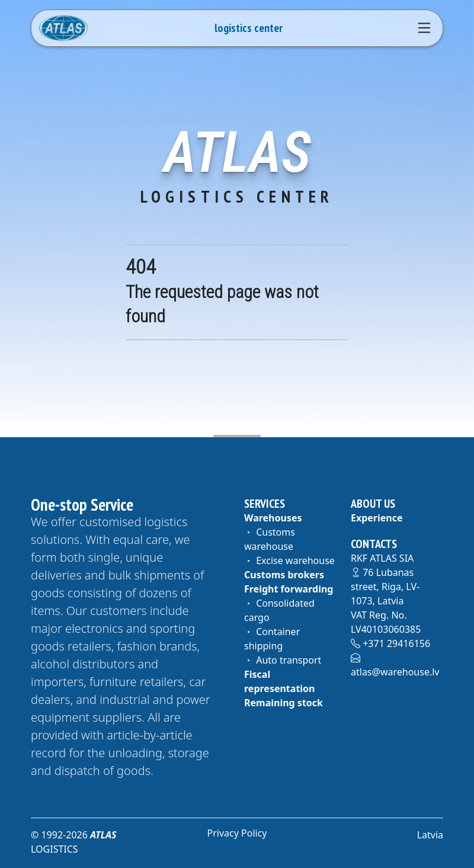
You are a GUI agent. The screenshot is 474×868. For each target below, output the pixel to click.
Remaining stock (284, 703)
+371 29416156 (390, 643)
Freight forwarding (289, 589)
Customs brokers (284, 575)
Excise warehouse (289, 560)
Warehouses (273, 518)
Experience (377, 518)
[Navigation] (424, 28)
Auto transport (283, 660)
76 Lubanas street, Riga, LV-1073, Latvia (385, 587)
